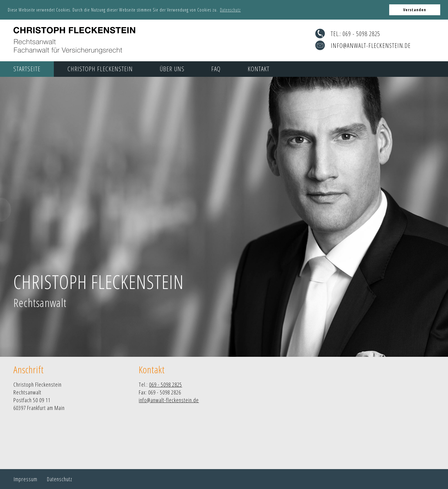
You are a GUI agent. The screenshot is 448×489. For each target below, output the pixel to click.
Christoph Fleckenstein (100, 69)
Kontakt (259, 69)
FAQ (216, 69)
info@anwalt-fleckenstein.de (371, 46)
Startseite (27, 69)
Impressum (26, 479)
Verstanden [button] (415, 10)
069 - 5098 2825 (361, 34)
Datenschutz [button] (230, 10)
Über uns (172, 69)
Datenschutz (60, 479)
